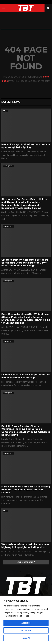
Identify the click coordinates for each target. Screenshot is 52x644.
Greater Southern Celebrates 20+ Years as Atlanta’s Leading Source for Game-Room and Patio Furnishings (25, 263)
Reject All (26, 638)
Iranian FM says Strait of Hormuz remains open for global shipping (26, 146)
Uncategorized (8, 166)
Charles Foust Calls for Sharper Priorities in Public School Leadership (26, 376)
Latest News (11, 102)
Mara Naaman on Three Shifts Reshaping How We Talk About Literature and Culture (26, 490)
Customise (26, 630)
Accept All (26, 623)
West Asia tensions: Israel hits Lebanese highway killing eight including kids (25, 546)
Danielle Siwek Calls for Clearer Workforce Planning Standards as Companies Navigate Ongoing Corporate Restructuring (26, 431)
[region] (26, 620)
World (5, 111)
